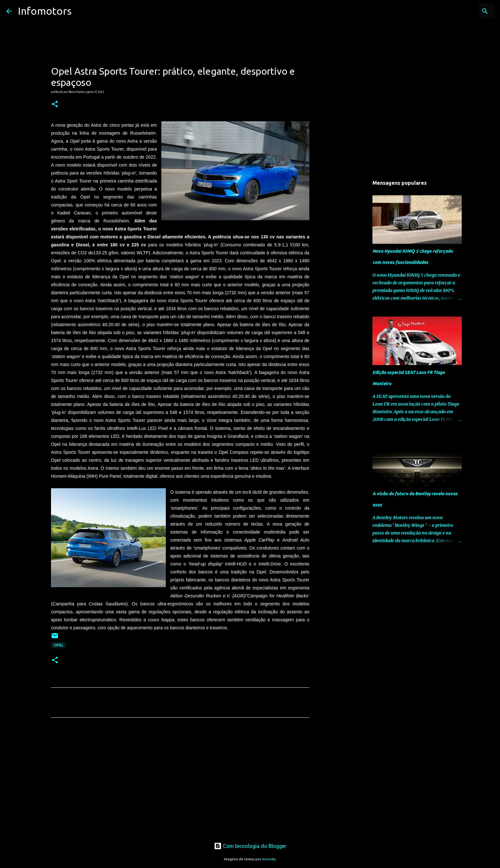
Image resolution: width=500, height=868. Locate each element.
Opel (59, 645)
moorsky (269, 859)
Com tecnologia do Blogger (250, 846)
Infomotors (45, 11)
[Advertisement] (180, 782)
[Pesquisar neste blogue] (461, 11)
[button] (55, 104)
